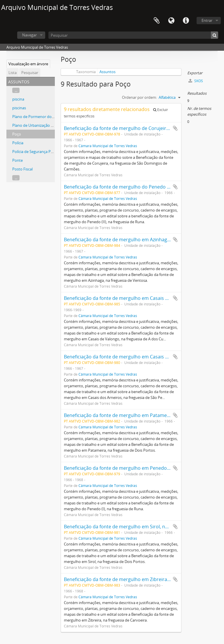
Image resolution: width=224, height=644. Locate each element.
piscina (18, 99)
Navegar (29, 35)
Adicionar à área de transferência (175, 128)
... (16, 90)
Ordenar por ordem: (139, 97)
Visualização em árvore (28, 64)
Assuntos (107, 72)
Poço (17, 134)
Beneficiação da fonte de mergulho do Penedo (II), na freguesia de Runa (142, 187)
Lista (13, 73)
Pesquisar (30, 73)
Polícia (18, 143)
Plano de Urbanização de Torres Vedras (46, 125)
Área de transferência (157, 21)
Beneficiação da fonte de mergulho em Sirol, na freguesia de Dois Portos (143, 527)
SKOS (196, 81)
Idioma (171, 21)
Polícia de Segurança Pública (37, 152)
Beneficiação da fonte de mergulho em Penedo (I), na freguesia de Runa (142, 468)
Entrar (207, 20)
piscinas (19, 108)
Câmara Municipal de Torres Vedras (108, 146)
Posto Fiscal (22, 169)
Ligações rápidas (186, 21)
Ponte (17, 160)
